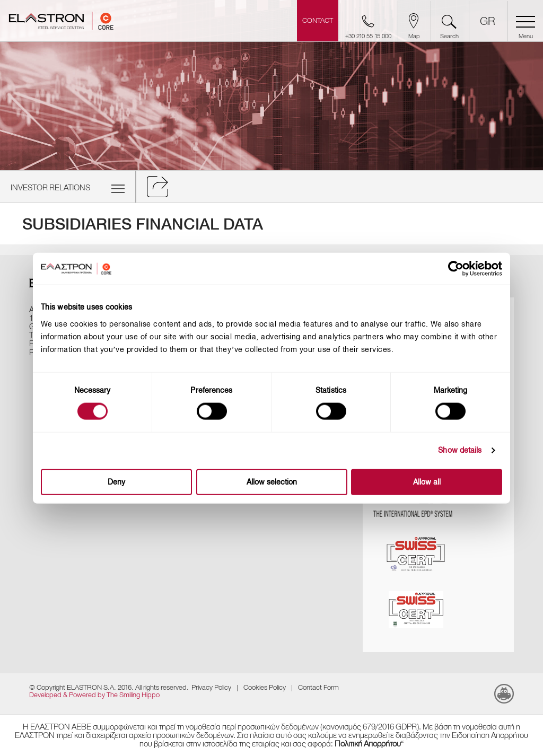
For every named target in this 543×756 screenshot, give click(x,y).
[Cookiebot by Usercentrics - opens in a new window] (463, 269)
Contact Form (318, 687)
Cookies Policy (265, 687)
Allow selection (272, 482)
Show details (460, 450)
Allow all (427, 482)
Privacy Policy (211, 687)
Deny (116, 482)
